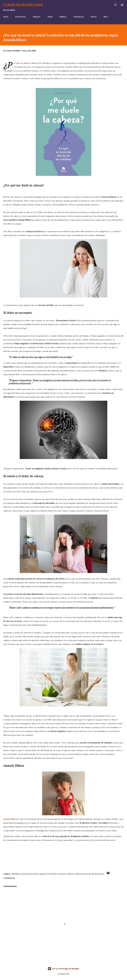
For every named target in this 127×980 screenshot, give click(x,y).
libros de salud (82, 874)
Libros (94, 17)
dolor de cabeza (37, 874)
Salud (50, 17)
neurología (98, 874)
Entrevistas (21, 17)
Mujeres (37, 17)
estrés (21, 499)
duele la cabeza (30, 63)
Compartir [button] (9, 878)
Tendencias (79, 17)
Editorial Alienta (56, 874)
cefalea (49, 75)
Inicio (6, 17)
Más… (106, 17)
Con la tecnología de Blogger (63, 969)
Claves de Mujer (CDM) (23, 5)
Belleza (63, 17)
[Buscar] (116, 5)
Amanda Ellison (10, 819)
